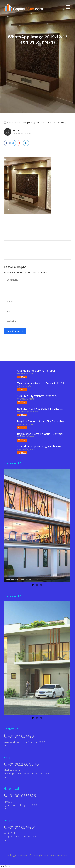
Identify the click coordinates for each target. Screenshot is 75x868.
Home (9, 122)
